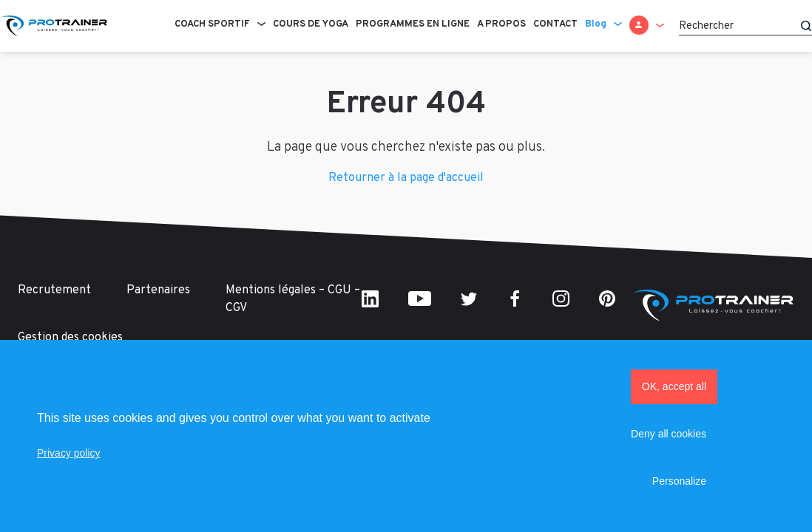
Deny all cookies (669, 434)
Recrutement (54, 290)
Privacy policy (69, 453)
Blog (596, 24)
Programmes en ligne (413, 24)
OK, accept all (674, 386)
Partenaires (158, 290)
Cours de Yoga (311, 24)
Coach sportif (212, 24)
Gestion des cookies (70, 338)
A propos (501, 24)
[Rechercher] (745, 26)
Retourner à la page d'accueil (406, 178)
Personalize (679, 481)
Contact (555, 24)
